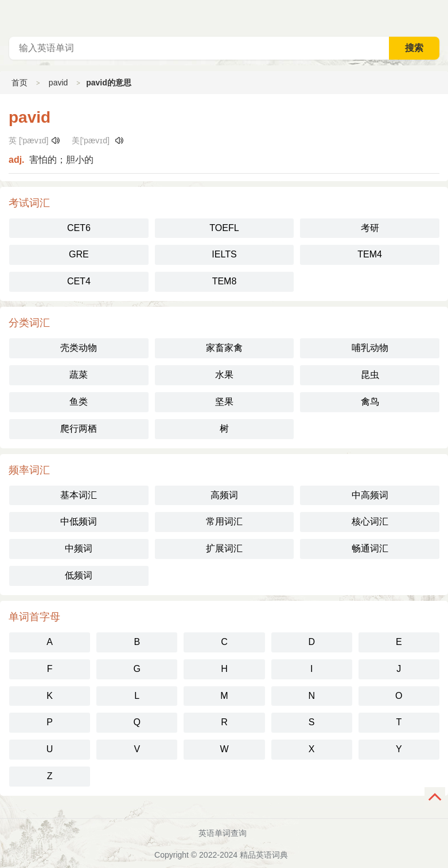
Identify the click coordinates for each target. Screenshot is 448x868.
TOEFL (224, 228)
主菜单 (439, 17)
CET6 (79, 228)
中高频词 (370, 495)
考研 (370, 228)
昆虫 (370, 375)
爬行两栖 (79, 429)
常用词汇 (224, 521)
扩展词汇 (224, 548)
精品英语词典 (264, 855)
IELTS (224, 254)
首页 (20, 83)
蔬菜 (79, 375)
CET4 (79, 281)
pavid (58, 83)
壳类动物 (79, 348)
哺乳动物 (370, 348)
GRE (79, 254)
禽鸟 (370, 402)
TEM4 (370, 254)
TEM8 (225, 281)
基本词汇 (79, 495)
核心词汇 (370, 521)
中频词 (79, 548)
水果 (224, 375)
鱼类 (79, 402)
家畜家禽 (224, 348)
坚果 (224, 402)
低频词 (79, 575)
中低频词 (79, 521)
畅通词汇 (370, 548)
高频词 (224, 495)
